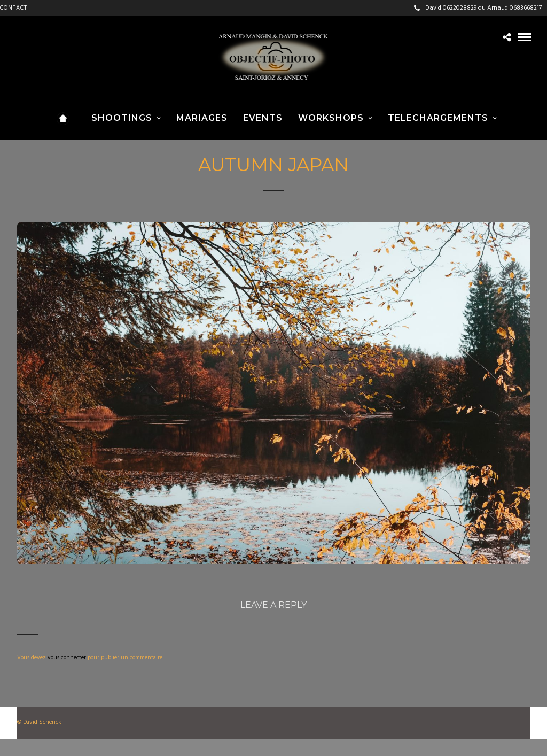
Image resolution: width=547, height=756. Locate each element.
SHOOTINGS (122, 118)
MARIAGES (202, 118)
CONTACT (14, 8)
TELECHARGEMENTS (438, 118)
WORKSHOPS (331, 118)
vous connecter (67, 658)
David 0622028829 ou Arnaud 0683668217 (478, 8)
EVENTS (263, 118)
